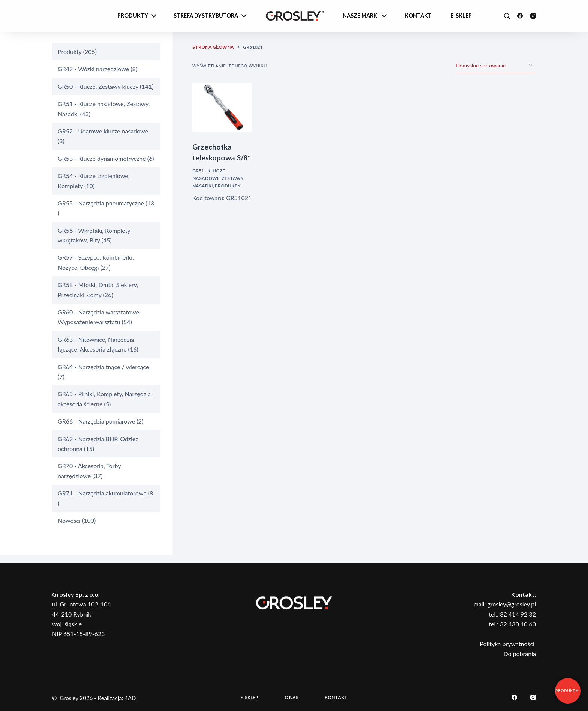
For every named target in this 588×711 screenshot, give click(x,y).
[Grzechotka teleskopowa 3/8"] (222, 108)
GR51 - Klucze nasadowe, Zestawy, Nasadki (218, 178)
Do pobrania (520, 653)
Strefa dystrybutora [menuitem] (211, 16)
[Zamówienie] (496, 66)
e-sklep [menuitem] (461, 16)
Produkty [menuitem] (138, 16)
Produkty (228, 186)
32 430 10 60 (518, 624)
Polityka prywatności (508, 644)
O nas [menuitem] (292, 697)
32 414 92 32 (518, 614)
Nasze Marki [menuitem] (366, 16)
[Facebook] (520, 16)
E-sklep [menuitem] (249, 697)
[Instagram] (533, 16)
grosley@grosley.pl (511, 604)
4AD (130, 698)
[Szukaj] (507, 16)
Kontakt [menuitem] (418, 16)
